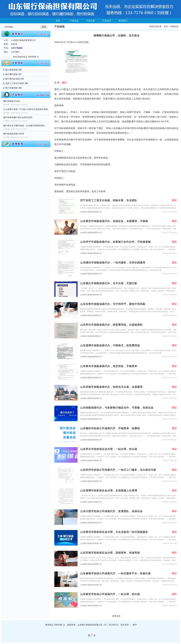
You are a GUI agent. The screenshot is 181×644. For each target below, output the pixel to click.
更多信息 (116, 616)
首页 (58, 21)
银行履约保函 (12, 74)
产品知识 (107, 21)
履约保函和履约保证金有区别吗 (18, 117)
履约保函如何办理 (12, 101)
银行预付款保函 (13, 79)
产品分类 (90, 21)
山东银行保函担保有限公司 (91, 212)
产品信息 (74, 21)
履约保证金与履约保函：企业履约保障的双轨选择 (26, 126)
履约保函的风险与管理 (14, 134)
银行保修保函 (12, 88)
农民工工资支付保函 (15, 83)
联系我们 (123, 21)
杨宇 (135, 625)
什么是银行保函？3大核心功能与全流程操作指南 (26, 109)
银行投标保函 (12, 70)
